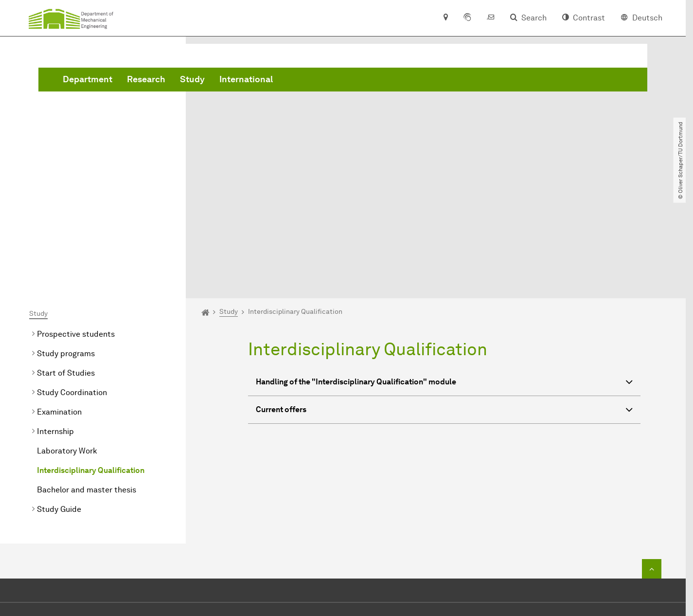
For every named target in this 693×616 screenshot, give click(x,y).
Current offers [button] (444, 301)
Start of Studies (66, 263)
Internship (55, 322)
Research (294, 79)
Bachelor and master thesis (87, 380)
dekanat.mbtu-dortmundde (365, 541)
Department (235, 79)
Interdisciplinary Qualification (91, 361)
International (394, 79)
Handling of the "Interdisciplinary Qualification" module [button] (444, 274)
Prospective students (76, 225)
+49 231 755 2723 (343, 526)
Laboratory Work (67, 341)
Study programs (66, 244)
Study (340, 79)
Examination (59, 302)
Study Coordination (72, 283)
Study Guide (59, 400)
